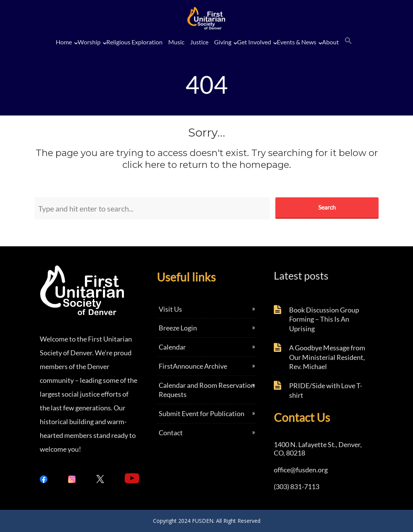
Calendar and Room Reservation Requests (207, 390)
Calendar (172, 347)
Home (64, 42)
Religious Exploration (134, 42)
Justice (199, 42)
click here (144, 165)
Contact (171, 433)
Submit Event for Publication (202, 413)
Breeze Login (178, 328)
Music (176, 42)
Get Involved (254, 42)
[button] (348, 41)
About (330, 42)
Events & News (297, 42)
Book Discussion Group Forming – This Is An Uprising (324, 319)
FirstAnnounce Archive (193, 366)
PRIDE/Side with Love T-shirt (326, 390)
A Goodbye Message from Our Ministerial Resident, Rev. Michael (327, 357)
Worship (89, 42)
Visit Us (170, 309)
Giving (223, 42)
